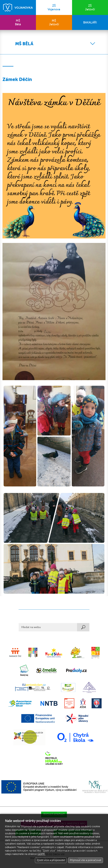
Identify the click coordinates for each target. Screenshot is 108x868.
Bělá (18, 22)
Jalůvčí (90, 7)
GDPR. (41, 854)
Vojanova (54, 7)
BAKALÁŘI (90, 22)
